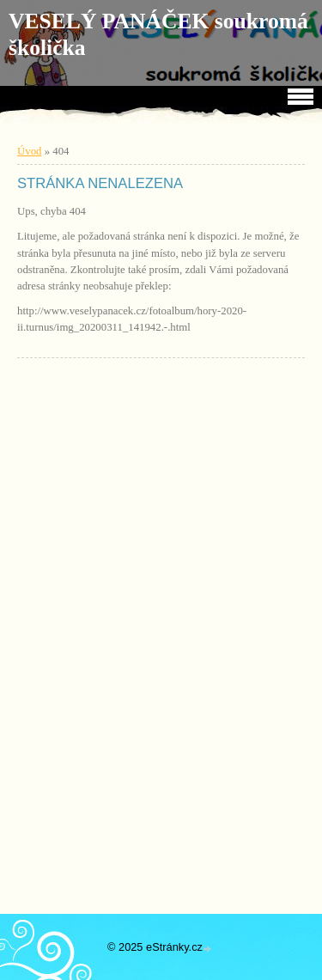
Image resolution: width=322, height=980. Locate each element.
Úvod (29, 151)
